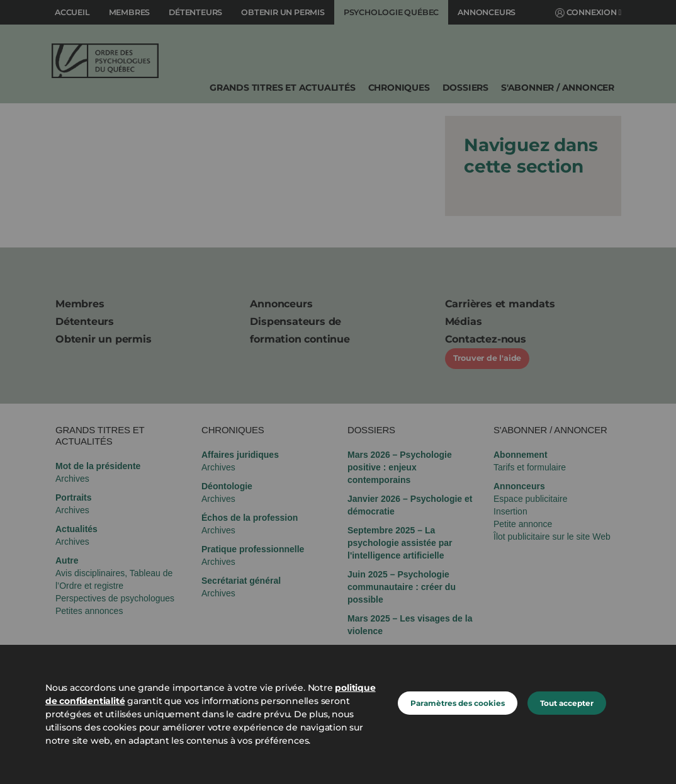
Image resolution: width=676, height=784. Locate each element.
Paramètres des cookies (458, 703)
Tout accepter (567, 703)
